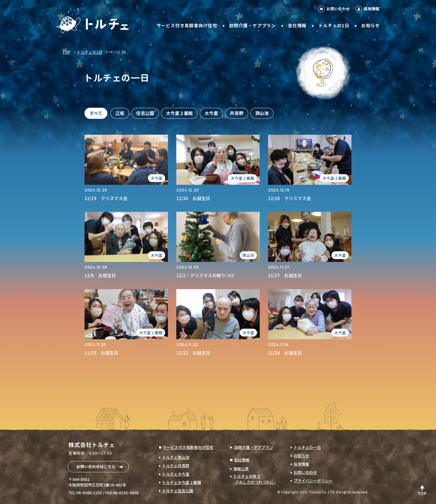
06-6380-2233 (89, 493)
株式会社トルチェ (92, 445)
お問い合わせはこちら (96, 466)
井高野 (237, 113)
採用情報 (371, 9)
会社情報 (297, 25)
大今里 (211, 113)
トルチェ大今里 (176, 474)
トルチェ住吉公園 (178, 491)
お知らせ (371, 25)
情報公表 (241, 469)
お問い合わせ (338, 9)
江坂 (120, 113)
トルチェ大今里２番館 (182, 482)
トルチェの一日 (307, 447)
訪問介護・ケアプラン (252, 25)
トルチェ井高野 (176, 466)
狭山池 (262, 113)
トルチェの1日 (334, 25)
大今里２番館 (179, 113)
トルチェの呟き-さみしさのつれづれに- (254, 479)
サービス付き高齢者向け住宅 (187, 25)
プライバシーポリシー (313, 481)
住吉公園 (145, 113)
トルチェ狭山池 (176, 457)
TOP (66, 52)
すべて (96, 113)
